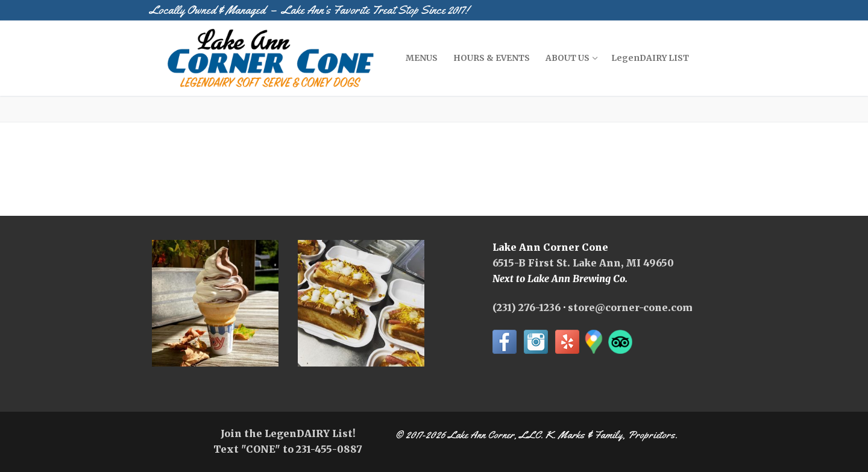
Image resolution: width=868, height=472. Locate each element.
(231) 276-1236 (527, 307)
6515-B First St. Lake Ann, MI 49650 (583, 263)
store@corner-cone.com (630, 307)
